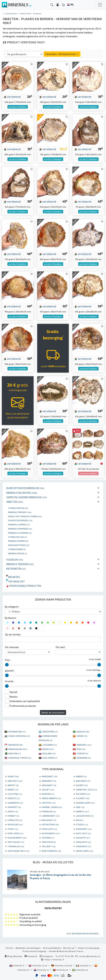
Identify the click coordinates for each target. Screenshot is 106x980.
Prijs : (8, 660)
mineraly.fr (17, 965)
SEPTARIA (48, 838)
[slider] (7, 665)
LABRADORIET (51, 816)
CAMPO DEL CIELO (86, 790)
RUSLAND (49, 753)
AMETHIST (15, 781)
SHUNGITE (83, 838)
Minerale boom (18, 553)
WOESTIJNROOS (51, 851)
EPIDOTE (14, 798)
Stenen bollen (18, 537)
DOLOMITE (83, 794)
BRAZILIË (83, 732)
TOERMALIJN (16, 846)
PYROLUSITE (49, 829)
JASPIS (13, 811)
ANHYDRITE (83, 781)
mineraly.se (80, 970)
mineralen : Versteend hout (62, 54)
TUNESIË (82, 753)
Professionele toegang (35, 951)
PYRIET (13, 829)
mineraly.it (83, 965)
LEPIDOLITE (15, 820)
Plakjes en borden (20, 520)
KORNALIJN (49, 811)
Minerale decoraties (22, 493)
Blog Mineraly (13, 956)
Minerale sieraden (20, 564)
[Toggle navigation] (100, 5)
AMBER (81, 776)
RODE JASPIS (16, 833)
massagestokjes (19, 545)
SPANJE (82, 736)
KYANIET (13, 816)
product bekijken (18, 107)
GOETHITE (49, 803)
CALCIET (48, 790)
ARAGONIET (49, 785)
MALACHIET (49, 820)
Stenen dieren (17, 549)
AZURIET (82, 785)
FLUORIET (83, 798)
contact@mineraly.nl (90, 956)
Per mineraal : (12, 647)
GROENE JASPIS (85, 803)
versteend (12, 97)
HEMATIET (14, 807)
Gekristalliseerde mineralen (27, 497)
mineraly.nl (41, 970)
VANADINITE (83, 846)
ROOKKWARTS (51, 833)
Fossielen (15, 560)
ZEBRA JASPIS (84, 851)
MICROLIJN (15, 824)
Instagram (46, 956)
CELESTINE (15, 794)
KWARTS (82, 811)
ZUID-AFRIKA (50, 758)
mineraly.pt (61, 970)
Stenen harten (18, 508)
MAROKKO (84, 745)
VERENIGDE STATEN (20, 758)
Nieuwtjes (13, 577)
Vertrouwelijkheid (52, 948)
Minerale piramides (20, 529)
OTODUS (82, 824)
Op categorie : (12, 607)
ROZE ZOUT (83, 833)
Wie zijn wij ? (69, 948)
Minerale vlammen (20, 533)
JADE (80, 807)
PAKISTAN (15, 753)
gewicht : (10, 671)
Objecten (15, 502)
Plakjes (37, 13)
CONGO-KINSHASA (19, 736)
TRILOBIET (49, 846)
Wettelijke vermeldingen (28, 948)
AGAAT (13, 776)
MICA (80, 820)
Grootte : (10, 681)
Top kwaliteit (16, 581)
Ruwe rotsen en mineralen (25, 488)
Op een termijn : (13, 634)
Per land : (61, 647)
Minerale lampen (19, 524)
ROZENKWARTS (17, 838)
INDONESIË (15, 745)
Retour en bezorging (89, 948)
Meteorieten (16, 569)
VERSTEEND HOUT (18, 851)
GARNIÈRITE (15, 803)
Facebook (31, 956)
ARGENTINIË (50, 732)
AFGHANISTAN (17, 732)
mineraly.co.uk (38, 965)
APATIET (13, 785)
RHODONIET (84, 829)
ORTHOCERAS (50, 824)
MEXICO (48, 749)
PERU (81, 749)
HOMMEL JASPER (52, 807)
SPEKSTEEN (49, 842)
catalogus (11, 13)
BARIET (13, 790)
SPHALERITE (83, 842)
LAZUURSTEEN (85, 816)
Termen (9, 948)
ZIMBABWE (84, 758)
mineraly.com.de (62, 965)
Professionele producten (24, 586)
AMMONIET (49, 781)
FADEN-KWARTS (51, 798)
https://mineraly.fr (54, 959)
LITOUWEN (50, 745)
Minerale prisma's (20, 512)
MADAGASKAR (18, 749)
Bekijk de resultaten (53, 712)
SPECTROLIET (16, 842)
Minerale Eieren (18, 541)
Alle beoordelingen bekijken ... (84, 933)
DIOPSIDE (48, 794)
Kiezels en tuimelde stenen (25, 516)
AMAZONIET (49, 776)
